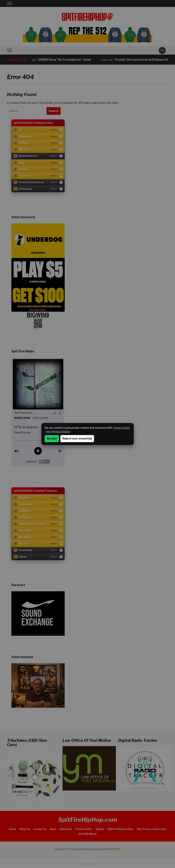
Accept (52, 439)
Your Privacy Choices (58, 431)
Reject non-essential (77, 439)
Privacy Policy (122, 428)
